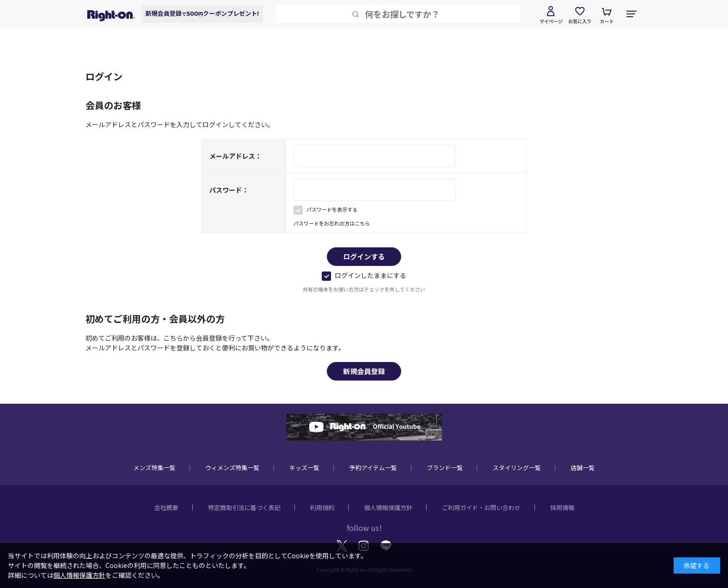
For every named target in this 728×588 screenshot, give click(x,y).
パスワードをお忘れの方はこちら (332, 223)
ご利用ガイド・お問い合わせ (481, 507)
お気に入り (580, 21)
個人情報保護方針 (388, 507)
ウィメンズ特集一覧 (232, 468)
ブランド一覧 (445, 468)
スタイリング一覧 (517, 468)
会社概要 (166, 507)
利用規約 (322, 507)
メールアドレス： (235, 156)
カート (607, 21)
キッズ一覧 (304, 468)
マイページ (551, 21)
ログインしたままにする (364, 275)
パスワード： (229, 190)
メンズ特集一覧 (154, 468)
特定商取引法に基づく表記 (244, 507)
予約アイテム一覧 (373, 468)
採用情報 (562, 507)
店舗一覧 (583, 468)
